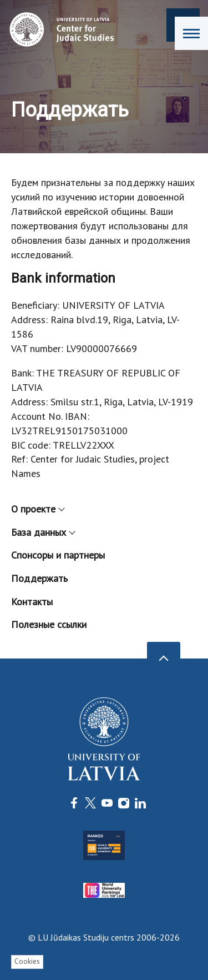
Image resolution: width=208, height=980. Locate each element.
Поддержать (39, 578)
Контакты (32, 602)
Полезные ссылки (49, 624)
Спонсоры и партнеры (58, 555)
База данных (43, 532)
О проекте (37, 509)
